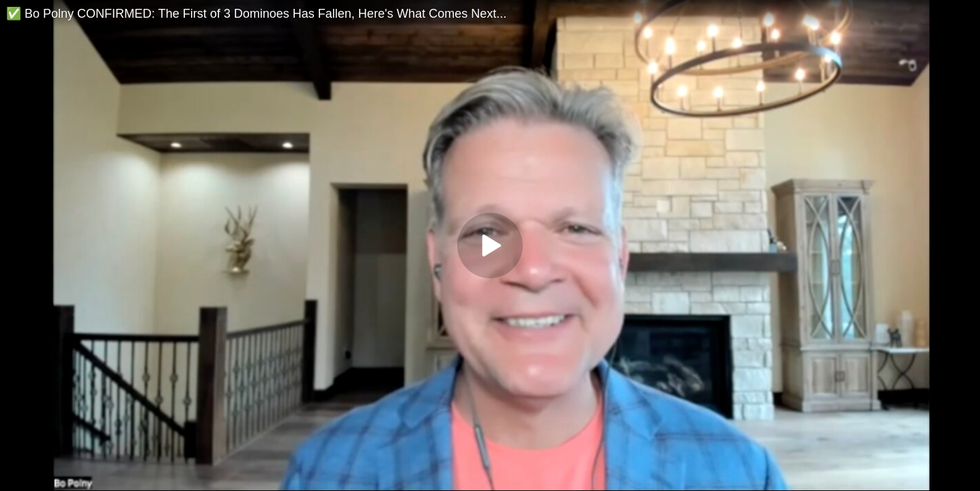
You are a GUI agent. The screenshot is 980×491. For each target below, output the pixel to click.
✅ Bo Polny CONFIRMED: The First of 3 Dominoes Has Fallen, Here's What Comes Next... (256, 14)
